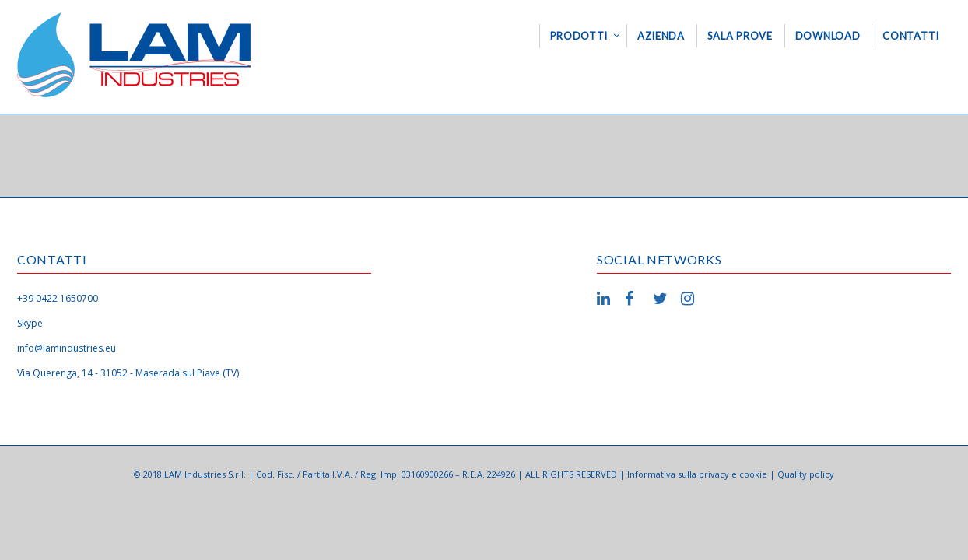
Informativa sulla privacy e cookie (697, 474)
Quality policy (806, 474)
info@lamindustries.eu (67, 348)
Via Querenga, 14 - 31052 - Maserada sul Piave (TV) (128, 373)
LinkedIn (606, 299)
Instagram (690, 299)
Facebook (634, 299)
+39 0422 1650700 (58, 298)
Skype (30, 323)
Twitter (662, 299)
